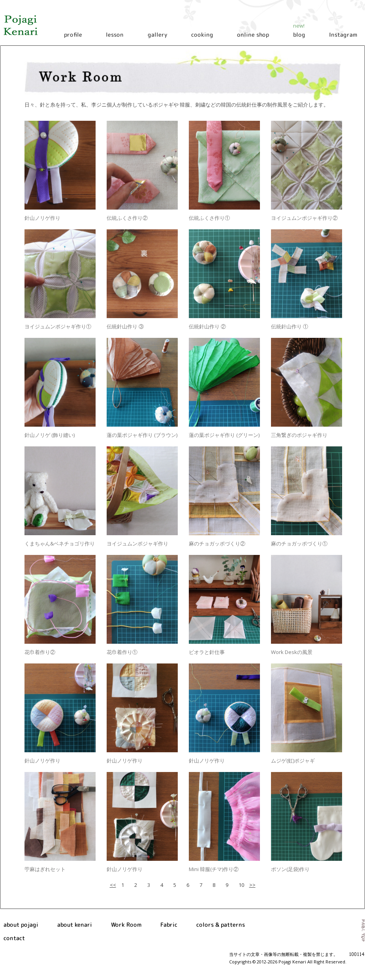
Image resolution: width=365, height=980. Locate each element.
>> (252, 885)
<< (113, 885)
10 (241, 885)
